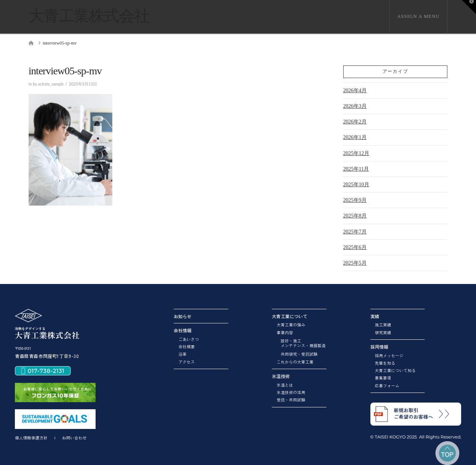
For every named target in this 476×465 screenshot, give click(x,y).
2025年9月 (355, 200)
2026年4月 (355, 91)
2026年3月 (355, 106)
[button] (469, 7)
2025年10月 (356, 185)
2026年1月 (355, 137)
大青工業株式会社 (89, 16)
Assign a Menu (418, 16)
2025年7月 (355, 232)
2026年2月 (355, 122)
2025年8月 (355, 216)
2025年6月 (355, 247)
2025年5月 (355, 263)
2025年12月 (356, 153)
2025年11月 (356, 169)
